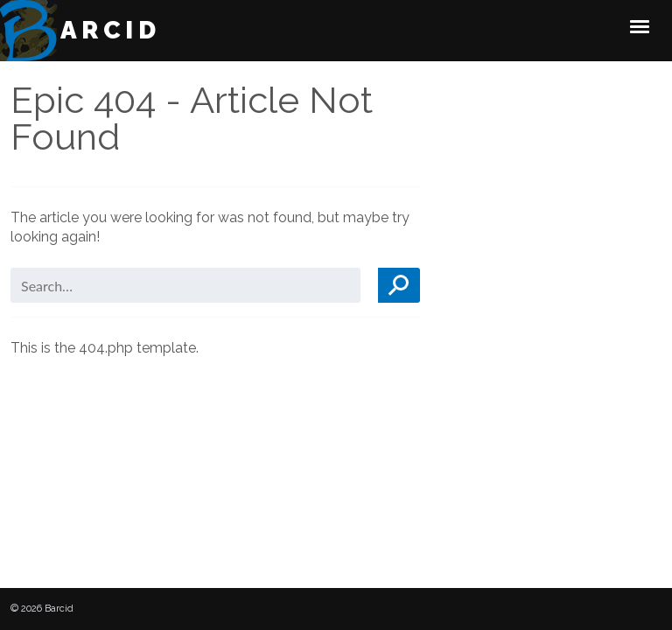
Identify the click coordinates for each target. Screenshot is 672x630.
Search (399, 285)
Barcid (99, 30)
